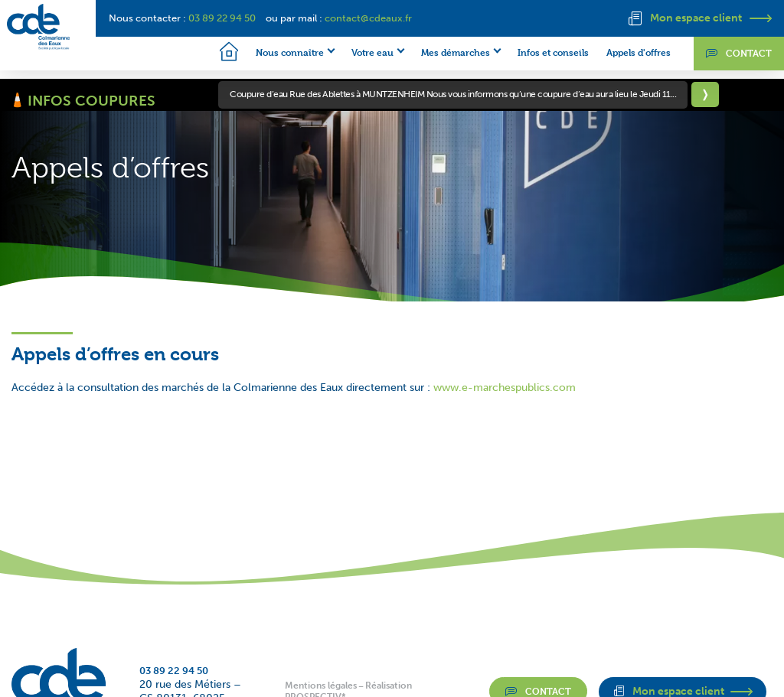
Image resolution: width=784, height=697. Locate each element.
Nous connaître (274, 52)
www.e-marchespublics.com (505, 392)
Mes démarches (440, 52)
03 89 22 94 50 (222, 18)
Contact (739, 55)
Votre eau (357, 52)
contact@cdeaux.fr (368, 18)
